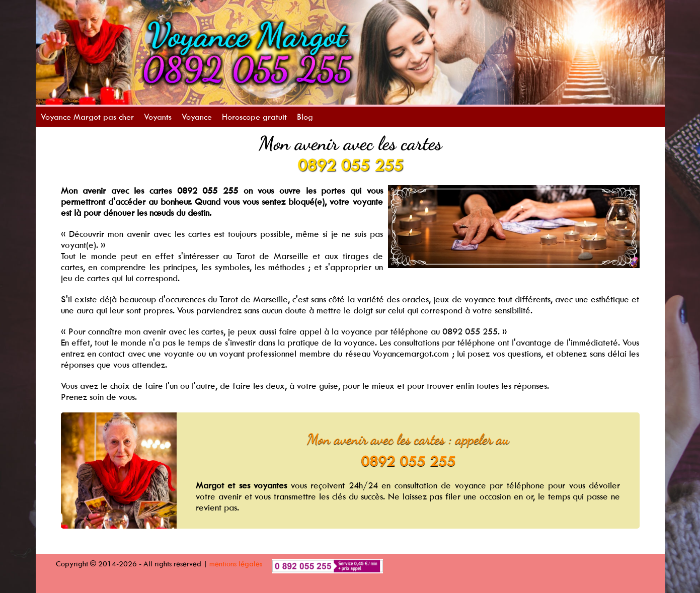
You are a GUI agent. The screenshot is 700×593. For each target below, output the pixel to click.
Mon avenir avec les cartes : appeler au (408, 439)
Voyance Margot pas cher (87, 117)
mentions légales (236, 564)
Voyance (197, 117)
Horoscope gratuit (254, 117)
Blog (305, 117)
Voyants (158, 117)
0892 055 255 (350, 165)
